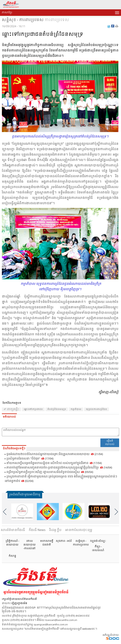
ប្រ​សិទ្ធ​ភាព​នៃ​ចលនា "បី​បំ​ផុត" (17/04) (30, 459)
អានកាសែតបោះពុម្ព (79, 530)
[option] (22, 512)
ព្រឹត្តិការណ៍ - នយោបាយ (12, 543)
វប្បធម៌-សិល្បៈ (98, 541)
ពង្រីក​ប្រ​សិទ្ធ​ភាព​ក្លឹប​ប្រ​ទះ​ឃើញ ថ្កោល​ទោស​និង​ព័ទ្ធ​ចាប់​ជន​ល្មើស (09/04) (50, 472)
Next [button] (116, 512)
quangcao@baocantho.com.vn (51, 625)
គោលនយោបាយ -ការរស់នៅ (30, 545)
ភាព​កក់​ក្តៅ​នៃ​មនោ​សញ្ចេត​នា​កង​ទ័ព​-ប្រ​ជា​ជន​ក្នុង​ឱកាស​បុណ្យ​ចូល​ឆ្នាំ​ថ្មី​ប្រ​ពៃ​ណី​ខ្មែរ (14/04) (59, 468)
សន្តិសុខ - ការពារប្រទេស (23, 20)
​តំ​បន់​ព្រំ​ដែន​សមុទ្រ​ (57, 409)
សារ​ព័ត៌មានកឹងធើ (13, 530)
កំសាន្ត (12, 556)
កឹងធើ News (37, 530)
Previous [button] (5, 512)
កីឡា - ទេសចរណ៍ (98, 549)
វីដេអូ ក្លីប (55, 530)
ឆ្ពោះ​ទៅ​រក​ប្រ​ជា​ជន (33, 409)
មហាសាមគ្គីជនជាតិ (47, 543)
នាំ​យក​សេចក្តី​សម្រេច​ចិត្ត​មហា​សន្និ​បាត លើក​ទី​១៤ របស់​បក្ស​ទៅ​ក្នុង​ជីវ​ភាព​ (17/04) (54, 463)
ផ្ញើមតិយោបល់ (110, 443)
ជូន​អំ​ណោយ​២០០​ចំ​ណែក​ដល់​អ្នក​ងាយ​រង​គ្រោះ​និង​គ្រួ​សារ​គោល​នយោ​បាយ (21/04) (55, 454)
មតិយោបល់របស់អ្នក (60, 432)
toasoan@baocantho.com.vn (61, 620)
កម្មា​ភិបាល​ (76, 409)
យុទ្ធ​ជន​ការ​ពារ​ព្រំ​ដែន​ (96, 409)
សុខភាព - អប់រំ (64, 541)
